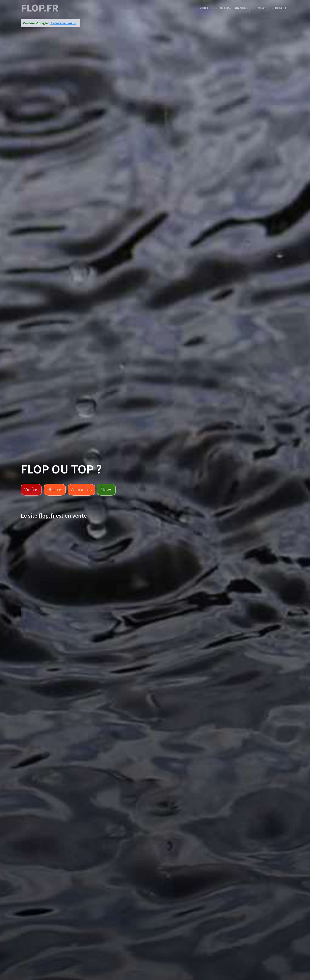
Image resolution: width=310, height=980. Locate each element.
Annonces (244, 8)
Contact (279, 8)
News (262, 8)
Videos (206, 8)
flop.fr (40, 8)
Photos (223, 8)
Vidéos (31, 489)
